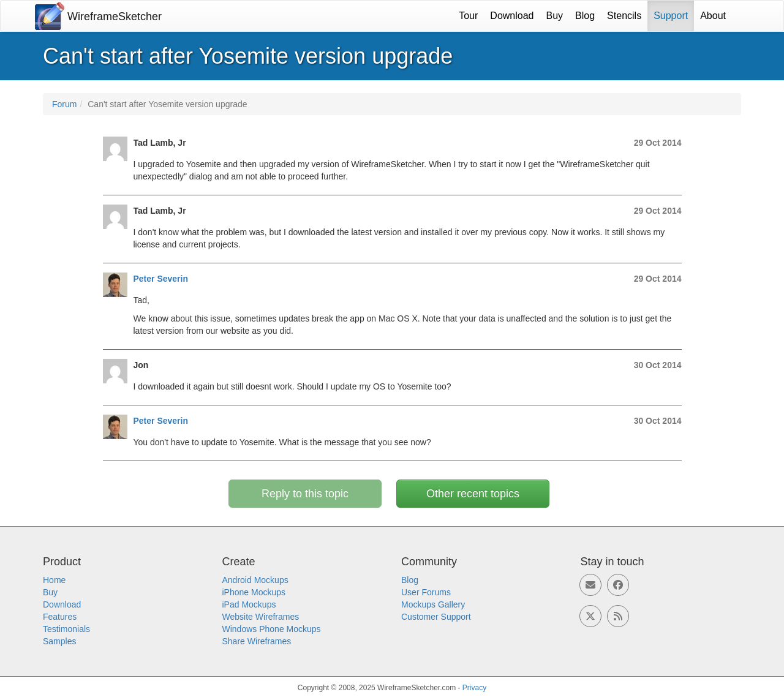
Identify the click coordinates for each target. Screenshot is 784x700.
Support (671, 16)
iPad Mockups (249, 604)
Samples (59, 641)
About (713, 16)
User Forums (426, 592)
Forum (64, 104)
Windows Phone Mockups (272, 629)
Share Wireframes (257, 641)
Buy (555, 16)
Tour (468, 16)
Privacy (474, 688)
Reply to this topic (305, 494)
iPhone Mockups (254, 592)
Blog (585, 16)
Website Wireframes (261, 617)
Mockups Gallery (433, 604)
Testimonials (66, 629)
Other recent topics (473, 494)
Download (512, 16)
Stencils (624, 16)
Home (54, 580)
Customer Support (436, 617)
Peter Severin (161, 279)
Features (60, 617)
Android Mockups (255, 580)
